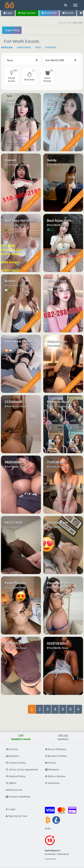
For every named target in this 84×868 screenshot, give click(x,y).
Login (8, 13)
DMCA (11, 783)
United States (24, 47)
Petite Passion (16, 583)
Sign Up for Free (17, 816)
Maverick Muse (58, 402)
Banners (12, 756)
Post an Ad (49, 13)
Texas (38, 47)
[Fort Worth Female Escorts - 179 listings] (11, 77)
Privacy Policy (16, 763)
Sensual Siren (58, 523)
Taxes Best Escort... (20, 341)
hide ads (78, 23)
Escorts (68, 13)
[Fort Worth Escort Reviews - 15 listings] (47, 77)
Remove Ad (14, 790)
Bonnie (10, 281)
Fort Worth (51, 47)
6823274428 (14, 523)
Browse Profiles (56, 756)
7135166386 (56, 462)
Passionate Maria (60, 583)
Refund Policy (16, 776)
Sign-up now (27, 13)
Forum (50, 763)
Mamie (10, 100)
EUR (49, 829)
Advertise (52, 783)
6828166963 (14, 462)
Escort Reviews (56, 749)
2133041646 (14, 402)
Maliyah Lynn (57, 341)
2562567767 (14, 643)
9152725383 (56, 643)
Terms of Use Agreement (22, 770)
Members (52, 770)
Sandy (52, 160)
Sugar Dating (12, 30)
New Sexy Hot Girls (19, 221)
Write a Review (55, 776)
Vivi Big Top (56, 100)
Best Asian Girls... (61, 221)
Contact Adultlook (18, 797)
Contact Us (51, 859)
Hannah (11, 160)
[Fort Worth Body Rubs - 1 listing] (29, 77)
